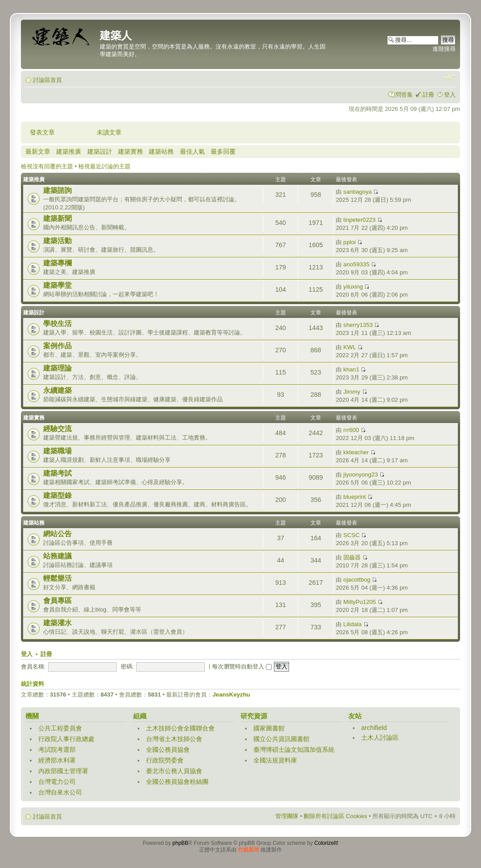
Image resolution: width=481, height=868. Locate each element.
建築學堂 (57, 285)
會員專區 (57, 601)
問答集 (404, 95)
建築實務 (130, 151)
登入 (450, 95)
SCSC (352, 535)
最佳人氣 (192, 151)
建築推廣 (69, 151)
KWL (350, 347)
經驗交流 (57, 429)
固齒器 (352, 557)
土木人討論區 (380, 738)
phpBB (180, 843)
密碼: (127, 666)
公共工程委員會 (60, 728)
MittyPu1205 (360, 602)
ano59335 (357, 264)
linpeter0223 (360, 220)
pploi (350, 242)
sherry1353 (358, 325)
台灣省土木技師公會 (174, 739)
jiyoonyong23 (361, 475)
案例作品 (57, 346)
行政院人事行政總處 (66, 739)
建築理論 (57, 368)
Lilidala (353, 624)
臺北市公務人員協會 (174, 771)
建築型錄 (57, 495)
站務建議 (57, 556)
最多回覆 (223, 151)
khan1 (351, 369)
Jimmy (352, 392)
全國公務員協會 (168, 750)
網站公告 (57, 534)
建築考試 (57, 473)
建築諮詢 (57, 190)
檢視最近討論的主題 (104, 166)
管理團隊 (287, 816)
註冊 (428, 95)
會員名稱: (33, 666)
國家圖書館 (269, 728)
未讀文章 (109, 132)
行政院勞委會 (165, 760)
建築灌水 (57, 623)
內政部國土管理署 (63, 771)
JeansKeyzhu (231, 695)
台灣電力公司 (57, 782)
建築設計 (100, 151)
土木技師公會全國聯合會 (180, 728)
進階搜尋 (444, 49)
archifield (374, 728)
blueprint (355, 497)
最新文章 (38, 151)
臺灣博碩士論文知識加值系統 (294, 750)
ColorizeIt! (326, 843)
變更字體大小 (449, 77)
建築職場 (57, 451)
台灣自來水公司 (60, 792)
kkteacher (356, 452)
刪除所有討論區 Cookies (335, 816)
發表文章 (42, 132)
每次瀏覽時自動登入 (242, 666)
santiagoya (358, 192)
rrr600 (351, 430)
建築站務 (161, 151)
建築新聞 (57, 218)
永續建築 (57, 390)
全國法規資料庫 (275, 760)
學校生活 (57, 324)
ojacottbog (357, 580)
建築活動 (57, 241)
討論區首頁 (47, 80)
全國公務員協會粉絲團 (177, 782)
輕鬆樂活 (57, 578)
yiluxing (353, 287)
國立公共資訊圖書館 (281, 739)
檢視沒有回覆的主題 (47, 166)
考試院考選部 (57, 750)
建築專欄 (57, 263)
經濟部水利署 (57, 760)
